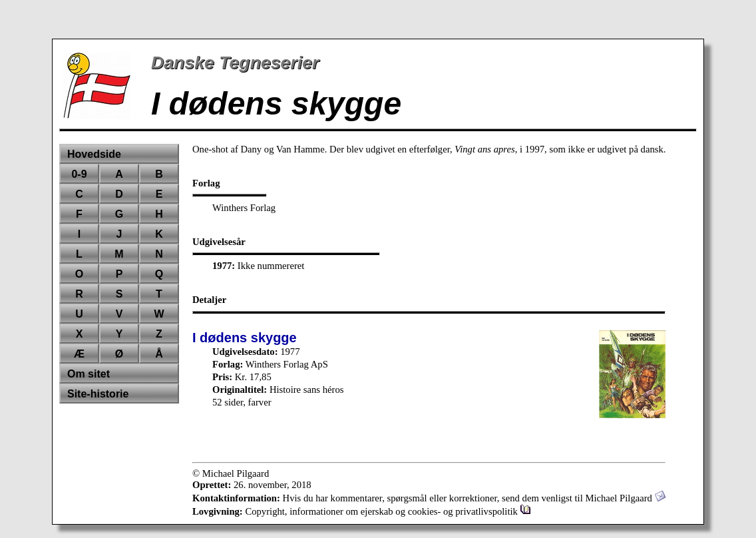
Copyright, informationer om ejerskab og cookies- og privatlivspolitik (388, 511)
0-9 (79, 174)
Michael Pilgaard (625, 498)
